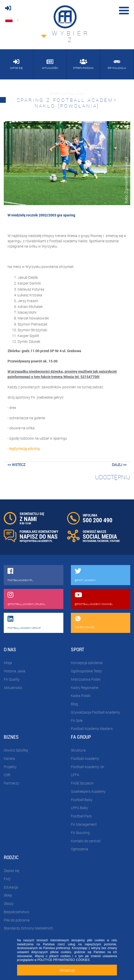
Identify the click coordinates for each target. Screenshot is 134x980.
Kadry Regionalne (85, 688)
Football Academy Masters (92, 729)
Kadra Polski (81, 696)
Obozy (9, 903)
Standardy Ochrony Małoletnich (28, 928)
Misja (8, 663)
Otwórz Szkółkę (16, 750)
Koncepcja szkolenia (87, 663)
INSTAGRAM (89, 541)
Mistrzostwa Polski (86, 679)
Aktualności (13, 688)
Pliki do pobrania (17, 920)
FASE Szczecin (82, 783)
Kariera (9, 758)
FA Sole (77, 720)
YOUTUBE (115, 541)
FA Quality (12, 679)
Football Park (81, 816)
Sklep (8, 895)
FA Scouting (80, 833)
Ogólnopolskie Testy (86, 671)
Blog (74, 704)
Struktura (78, 750)
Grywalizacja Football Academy (95, 712)
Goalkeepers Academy (88, 791)
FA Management (84, 824)
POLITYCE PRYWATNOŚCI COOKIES (63, 960)
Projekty (10, 767)
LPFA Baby (79, 808)
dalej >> (119, 465)
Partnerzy (11, 783)
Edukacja (11, 887)
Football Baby (82, 800)
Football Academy (85, 758)
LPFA (75, 775)
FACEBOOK (103, 541)
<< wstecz (16, 465)
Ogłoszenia (80, 849)
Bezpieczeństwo (16, 912)
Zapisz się (11, 871)
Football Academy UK (88, 767)
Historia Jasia (15, 671)
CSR (7, 775)
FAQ (7, 879)
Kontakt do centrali (86, 841)
